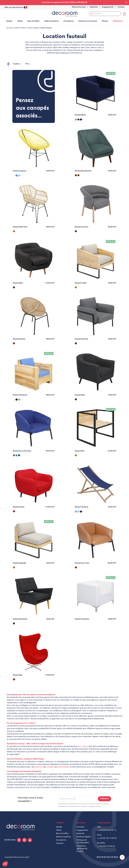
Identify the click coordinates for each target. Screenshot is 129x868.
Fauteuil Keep (80, 395)
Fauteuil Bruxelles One (83, 171)
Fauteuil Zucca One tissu (22, 451)
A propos (80, 827)
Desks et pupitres (63, 837)
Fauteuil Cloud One (82, 619)
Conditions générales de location (82, 849)
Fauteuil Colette (81, 283)
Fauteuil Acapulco (20, 171)
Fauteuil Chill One (81, 339)
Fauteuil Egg (17, 675)
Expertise (80, 834)
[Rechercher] (105, 14)
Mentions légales (84, 837)
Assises (59, 827)
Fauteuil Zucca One (82, 563)
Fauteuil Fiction (19, 507)
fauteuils (38, 767)
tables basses (63, 767)
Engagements (82, 830)
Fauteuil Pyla (79, 451)
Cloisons (60, 843)
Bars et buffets (62, 834)
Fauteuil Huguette (20, 563)
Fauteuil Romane (19, 339)
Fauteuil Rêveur (80, 115)
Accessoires (61, 840)
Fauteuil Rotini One (20, 227)
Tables (59, 830)
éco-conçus (83, 746)
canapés (50, 767)
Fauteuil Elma (18, 283)
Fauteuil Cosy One (81, 227)
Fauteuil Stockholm (20, 619)
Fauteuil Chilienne (81, 507)
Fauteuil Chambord (20, 395)
